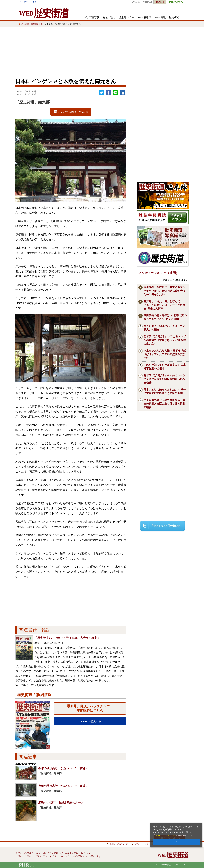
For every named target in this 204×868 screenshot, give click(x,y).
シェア (108, 93)
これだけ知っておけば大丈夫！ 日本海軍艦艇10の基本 (165, 367)
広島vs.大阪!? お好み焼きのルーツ (61, 802)
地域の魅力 (109, 17)
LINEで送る (115, 93)
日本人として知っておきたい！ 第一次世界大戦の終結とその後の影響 (165, 391)
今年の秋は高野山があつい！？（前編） (63, 768)
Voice (135, 2)
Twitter (101, 93)
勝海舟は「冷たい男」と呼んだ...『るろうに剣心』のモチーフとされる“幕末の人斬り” (164, 305)
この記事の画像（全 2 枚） (74, 112)
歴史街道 (160, 2)
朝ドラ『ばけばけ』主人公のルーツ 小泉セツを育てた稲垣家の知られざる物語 (166, 379)
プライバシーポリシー (165, 835)
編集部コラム (126, 17)
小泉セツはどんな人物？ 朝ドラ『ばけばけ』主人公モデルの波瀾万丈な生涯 (165, 354)
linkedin (123, 93)
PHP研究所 (176, 2)
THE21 (147, 2)
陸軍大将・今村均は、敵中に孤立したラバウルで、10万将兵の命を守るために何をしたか (165, 291)
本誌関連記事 (91, 17)
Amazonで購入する (90, 721)
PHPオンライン (28, 2)
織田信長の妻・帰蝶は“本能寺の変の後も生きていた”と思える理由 (165, 317)
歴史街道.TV (176, 17)
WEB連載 (160, 17)
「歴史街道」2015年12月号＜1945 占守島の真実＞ (67, 638)
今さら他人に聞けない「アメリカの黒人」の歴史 (164, 328)
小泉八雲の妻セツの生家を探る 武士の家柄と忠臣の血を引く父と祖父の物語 (164, 404)
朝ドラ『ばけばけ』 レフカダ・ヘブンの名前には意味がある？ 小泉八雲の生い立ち (165, 340)
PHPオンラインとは (119, 844)
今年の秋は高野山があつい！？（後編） (63, 786)
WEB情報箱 (144, 17)
